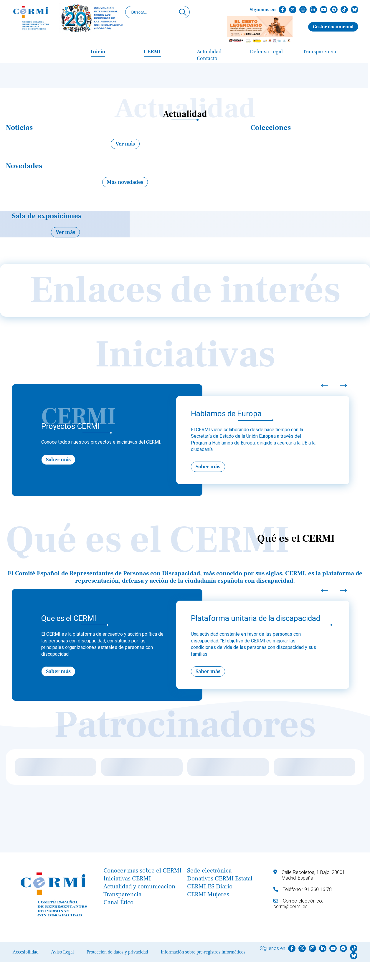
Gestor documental (333, 27)
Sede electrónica (209, 871)
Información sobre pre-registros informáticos (203, 952)
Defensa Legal (266, 52)
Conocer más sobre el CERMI (142, 871)
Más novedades (125, 182)
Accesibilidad (26, 952)
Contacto (207, 58)
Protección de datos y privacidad (117, 952)
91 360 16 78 (318, 889)
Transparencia (319, 52)
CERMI (152, 52)
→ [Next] (343, 385)
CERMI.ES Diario (210, 886)
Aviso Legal (62, 952)
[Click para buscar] (183, 12)
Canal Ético (118, 902)
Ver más (125, 144)
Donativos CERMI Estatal (220, 879)
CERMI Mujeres (208, 894)
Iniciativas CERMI (127, 879)
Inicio (98, 52)
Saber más (58, 460)
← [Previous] (324, 385)
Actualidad (209, 52)
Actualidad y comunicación (139, 886)
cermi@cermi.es (290, 907)
